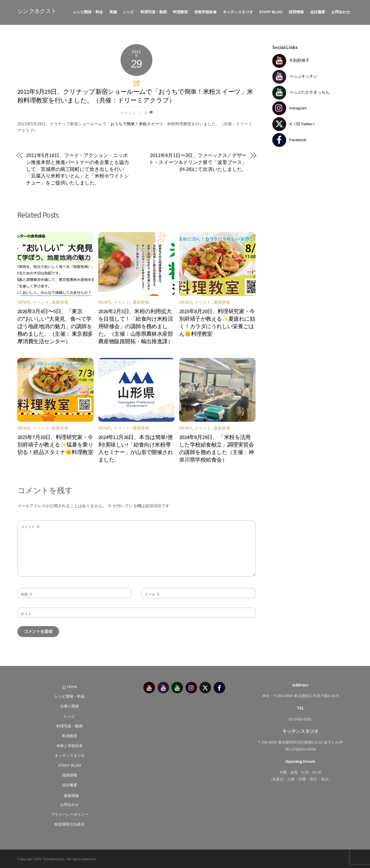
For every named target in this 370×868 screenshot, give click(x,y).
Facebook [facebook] (289, 139)
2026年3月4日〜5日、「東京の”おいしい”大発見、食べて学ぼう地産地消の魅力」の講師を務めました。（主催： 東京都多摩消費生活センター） (55, 325)
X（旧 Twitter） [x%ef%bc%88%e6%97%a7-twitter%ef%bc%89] (295, 123)
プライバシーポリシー (70, 814)
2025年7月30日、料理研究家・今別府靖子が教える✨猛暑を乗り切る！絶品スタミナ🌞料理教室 (55, 444)
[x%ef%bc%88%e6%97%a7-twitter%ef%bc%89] (205, 686)
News (24, 301)
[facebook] (219, 686)
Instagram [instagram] (290, 107)
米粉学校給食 (206, 11)
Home (70, 686)
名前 (27, 593)
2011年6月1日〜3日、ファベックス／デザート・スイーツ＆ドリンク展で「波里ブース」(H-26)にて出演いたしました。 (198, 162)
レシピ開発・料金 (88, 11)
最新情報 (60, 301)
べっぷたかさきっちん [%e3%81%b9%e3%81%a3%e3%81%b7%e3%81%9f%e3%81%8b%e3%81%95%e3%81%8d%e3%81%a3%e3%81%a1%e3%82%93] (301, 91)
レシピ (129, 11)
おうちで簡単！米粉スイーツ (137, 123)
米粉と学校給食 (70, 745)
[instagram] (191, 686)
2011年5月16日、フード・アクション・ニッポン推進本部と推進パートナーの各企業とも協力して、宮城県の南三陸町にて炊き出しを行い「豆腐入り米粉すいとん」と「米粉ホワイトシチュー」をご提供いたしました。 (77, 168)
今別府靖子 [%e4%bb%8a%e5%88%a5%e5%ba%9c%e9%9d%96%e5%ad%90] (291, 60)
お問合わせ (341, 11)
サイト (26, 613)
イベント (128, 112)
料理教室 (180, 11)
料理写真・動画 (154, 11)
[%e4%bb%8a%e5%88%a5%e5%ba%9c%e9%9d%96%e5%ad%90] (149, 686)
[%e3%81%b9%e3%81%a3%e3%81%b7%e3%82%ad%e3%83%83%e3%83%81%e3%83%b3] (163, 686)
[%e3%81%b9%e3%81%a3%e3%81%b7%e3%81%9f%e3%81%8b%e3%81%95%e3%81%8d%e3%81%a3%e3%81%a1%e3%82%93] (177, 686)
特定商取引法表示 (70, 823)
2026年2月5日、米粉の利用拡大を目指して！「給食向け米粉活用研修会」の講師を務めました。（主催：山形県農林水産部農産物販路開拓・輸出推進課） (136, 325)
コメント (30, 526)
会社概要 (318, 11)
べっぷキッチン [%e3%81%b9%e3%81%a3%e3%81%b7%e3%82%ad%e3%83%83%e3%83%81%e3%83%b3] (295, 75)
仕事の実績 (70, 705)
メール (152, 593)
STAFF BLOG (271, 11)
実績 (113, 11)
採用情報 (296, 11)
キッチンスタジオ (238, 11)
